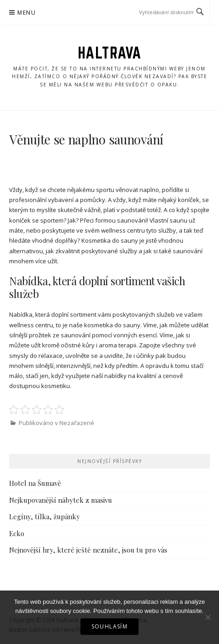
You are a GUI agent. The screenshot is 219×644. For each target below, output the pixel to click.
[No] (208, 617)
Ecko (17, 533)
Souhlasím (110, 626)
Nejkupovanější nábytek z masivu (61, 500)
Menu (27, 13)
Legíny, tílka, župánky (45, 516)
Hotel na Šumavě (35, 483)
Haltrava (110, 53)
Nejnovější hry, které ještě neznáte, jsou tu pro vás (88, 550)
